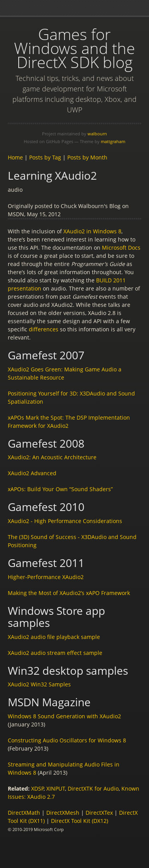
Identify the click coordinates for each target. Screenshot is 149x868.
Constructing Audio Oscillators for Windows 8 (67, 740)
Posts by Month (87, 157)
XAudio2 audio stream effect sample (55, 653)
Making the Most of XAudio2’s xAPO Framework (69, 593)
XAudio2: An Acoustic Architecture (52, 457)
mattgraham (113, 141)
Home (15, 157)
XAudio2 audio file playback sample (54, 637)
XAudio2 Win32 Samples (39, 684)
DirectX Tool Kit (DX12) (80, 821)
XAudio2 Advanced (32, 473)
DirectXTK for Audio (93, 788)
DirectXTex (99, 813)
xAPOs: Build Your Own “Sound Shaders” (60, 489)
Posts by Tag (45, 157)
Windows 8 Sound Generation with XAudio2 (64, 716)
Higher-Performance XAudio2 (46, 577)
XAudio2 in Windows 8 (92, 231)
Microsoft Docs (121, 248)
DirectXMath (24, 813)
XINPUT (56, 788)
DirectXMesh (63, 813)
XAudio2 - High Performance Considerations (65, 521)
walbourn (97, 134)
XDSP (37, 788)
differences (44, 329)
